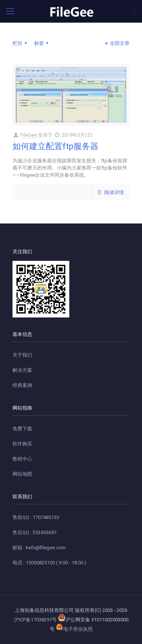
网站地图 (22, 474)
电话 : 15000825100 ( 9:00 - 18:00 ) (49, 563)
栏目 (21, 43)
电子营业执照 (74, 629)
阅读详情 (114, 192)
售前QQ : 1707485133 (36, 517)
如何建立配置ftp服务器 (55, 146)
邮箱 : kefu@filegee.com (39, 548)
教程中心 (22, 459)
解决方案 (22, 370)
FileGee (29, 135)
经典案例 (22, 385)
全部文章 (116, 43)
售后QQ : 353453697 (34, 532)
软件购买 (22, 444)
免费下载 (22, 429)
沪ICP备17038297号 (35, 620)
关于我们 (22, 355)
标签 (42, 43)
